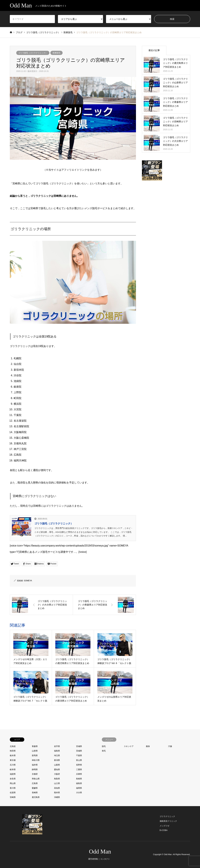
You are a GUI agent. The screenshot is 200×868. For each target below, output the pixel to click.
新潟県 (57, 760)
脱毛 (104, 746)
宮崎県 (13, 797)
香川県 (13, 788)
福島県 (57, 751)
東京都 (13, 760)
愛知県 (57, 770)
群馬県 (35, 756)
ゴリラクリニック (167, 816)
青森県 (35, 746)
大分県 (79, 793)
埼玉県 (57, 756)
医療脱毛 (56, 53)
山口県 (57, 783)
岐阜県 (13, 770)
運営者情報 (93, 859)
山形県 (35, 751)
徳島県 (79, 783)
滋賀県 (13, 774)
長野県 (79, 765)
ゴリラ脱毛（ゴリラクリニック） (33, 53)
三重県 (79, 770)
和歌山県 (36, 779)
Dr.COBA (164, 830)
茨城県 (79, 751)
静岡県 (35, 770)
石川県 (13, 765)
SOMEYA (28, 581)
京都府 (35, 774)
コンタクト (105, 859)
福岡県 (79, 788)
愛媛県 (35, 788)
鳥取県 (57, 779)
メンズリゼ (164, 826)
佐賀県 (13, 793)
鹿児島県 (36, 797)
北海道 (13, 746)
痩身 (148, 746)
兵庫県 (79, 774)
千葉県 (79, 756)
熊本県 (57, 793)
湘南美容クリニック (168, 821)
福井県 (35, 765)
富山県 (79, 760)
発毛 (104, 751)
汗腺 (170, 746)
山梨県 (57, 765)
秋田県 (13, 751)
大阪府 (57, 774)
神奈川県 (36, 760)
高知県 (57, 788)
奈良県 (13, 779)
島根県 (79, 779)
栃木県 (13, 756)
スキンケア (129, 746)
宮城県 (79, 746)
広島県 (35, 783)
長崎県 (35, 793)
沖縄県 (57, 797)
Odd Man (100, 852)
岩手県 (57, 746)
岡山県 (13, 783)
